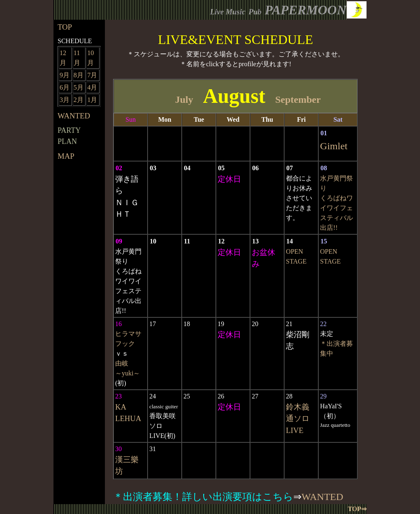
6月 (65, 87)
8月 (79, 75)
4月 (92, 87)
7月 (92, 75)
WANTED (322, 497)
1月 (92, 100)
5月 (79, 87)
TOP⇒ (357, 509)
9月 (65, 75)
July (184, 100)
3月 (65, 100)
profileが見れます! (265, 64)
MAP (66, 156)
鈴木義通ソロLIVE (298, 418)
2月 (79, 100)
